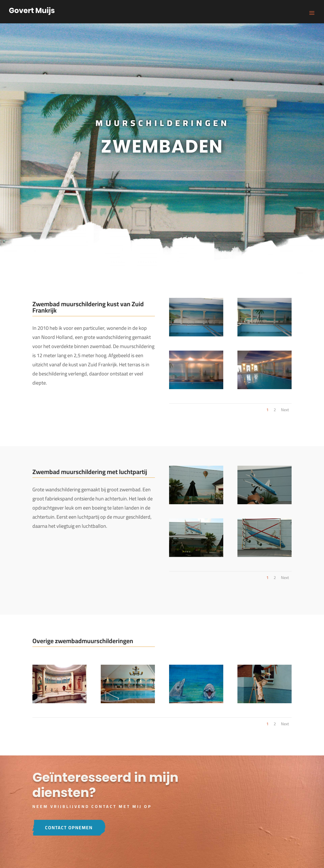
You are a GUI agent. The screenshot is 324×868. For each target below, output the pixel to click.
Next (285, 410)
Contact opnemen (69, 828)
